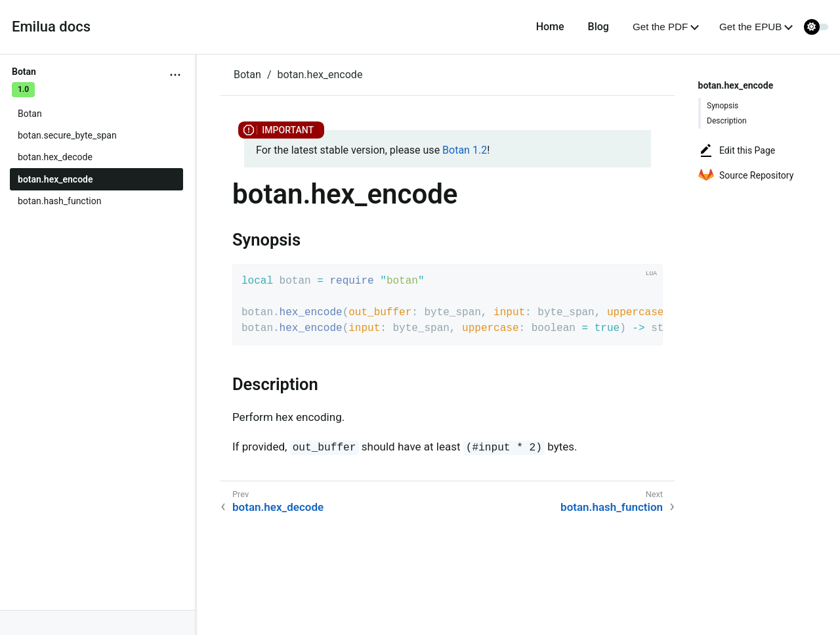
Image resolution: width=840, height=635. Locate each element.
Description (727, 121)
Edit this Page (737, 150)
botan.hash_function (59, 201)
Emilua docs (51, 27)
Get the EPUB (750, 27)
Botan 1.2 (465, 150)
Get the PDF (660, 27)
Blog (598, 27)
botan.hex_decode (55, 157)
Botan (30, 114)
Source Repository (746, 175)
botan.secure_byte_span (67, 135)
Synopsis (723, 106)
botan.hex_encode (55, 179)
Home (550, 27)
